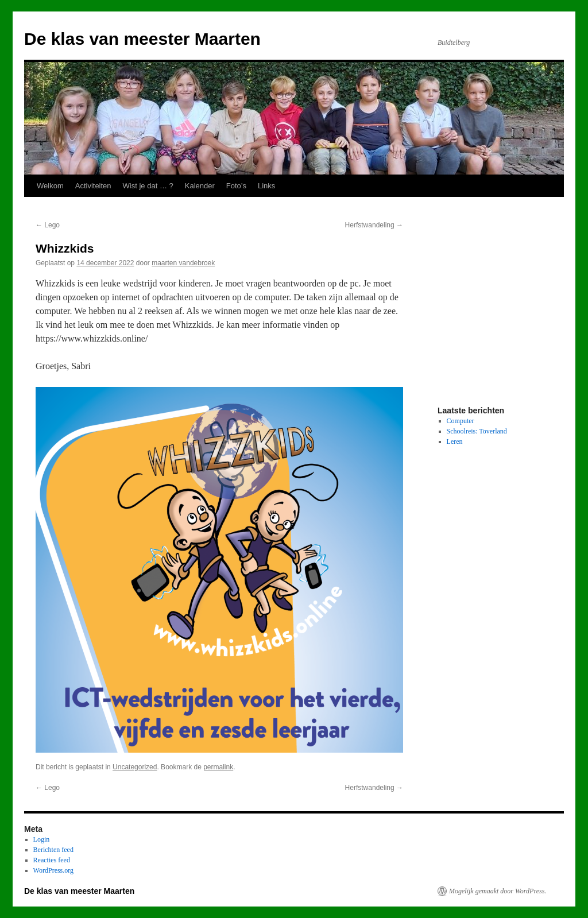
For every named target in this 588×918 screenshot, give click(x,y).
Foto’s (236, 186)
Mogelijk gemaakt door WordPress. (498, 891)
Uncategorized (135, 767)
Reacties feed (52, 860)
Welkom (50, 186)
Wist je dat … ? (148, 186)
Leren (455, 441)
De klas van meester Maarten (142, 39)
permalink (218, 767)
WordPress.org (53, 870)
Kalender (200, 186)
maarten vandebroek (183, 263)
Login (42, 839)
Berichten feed (53, 850)
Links (266, 186)
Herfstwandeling (374, 225)
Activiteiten (93, 186)
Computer (461, 421)
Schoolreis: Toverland (477, 431)
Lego (48, 225)
